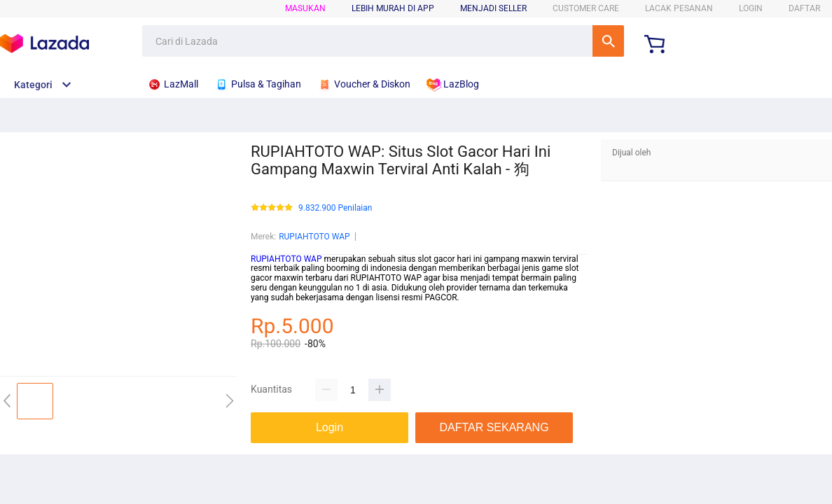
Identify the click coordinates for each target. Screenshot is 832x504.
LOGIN (751, 8)
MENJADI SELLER (493, 8)
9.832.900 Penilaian (335, 208)
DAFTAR (804, 8)
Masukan (305, 8)
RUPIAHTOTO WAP (314, 237)
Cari (608, 41)
